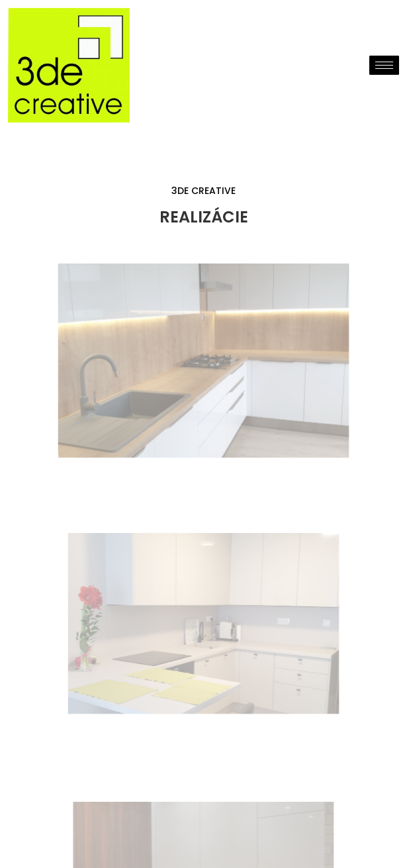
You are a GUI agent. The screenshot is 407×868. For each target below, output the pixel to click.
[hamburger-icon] (384, 65)
